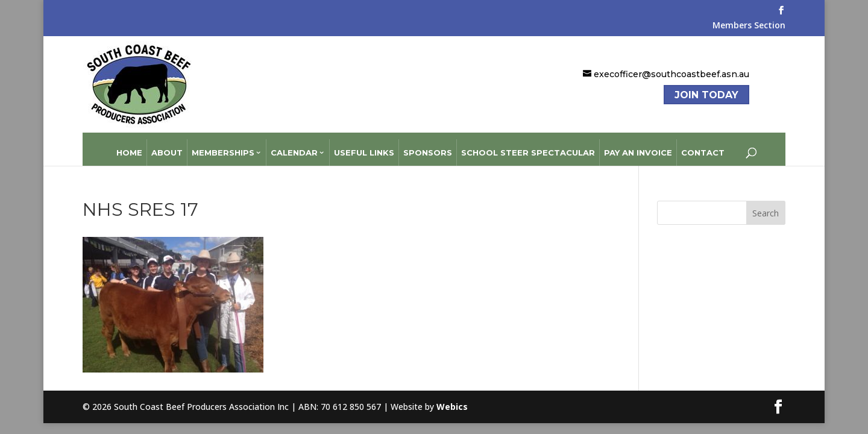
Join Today (706, 95)
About (167, 146)
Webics (452, 399)
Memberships (223, 146)
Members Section (749, 26)
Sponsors (428, 146)
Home (129, 146)
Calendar (294, 146)
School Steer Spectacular (528, 146)
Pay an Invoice (638, 146)
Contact (703, 146)
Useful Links (364, 146)
